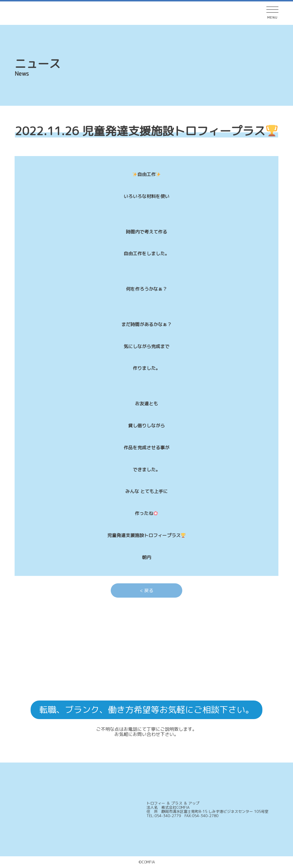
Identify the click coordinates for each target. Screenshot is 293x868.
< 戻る (147, 590)
